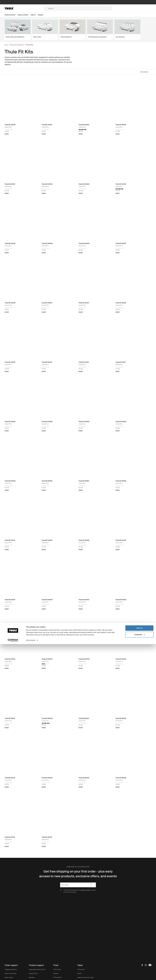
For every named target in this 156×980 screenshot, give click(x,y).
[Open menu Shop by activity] (24, 15)
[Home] (24, 8)
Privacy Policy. (86, 890)
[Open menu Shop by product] (11, 15)
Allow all (139, 964)
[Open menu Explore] (34, 15)
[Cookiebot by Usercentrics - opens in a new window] (13, 976)
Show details (31, 976)
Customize (139, 970)
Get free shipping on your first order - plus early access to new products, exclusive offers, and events (78, 874)
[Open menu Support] (42, 15)
